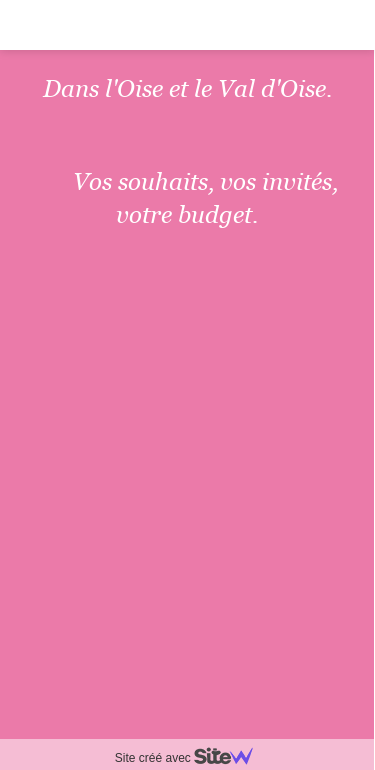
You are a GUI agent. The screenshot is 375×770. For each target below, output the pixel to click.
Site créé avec (192, 758)
